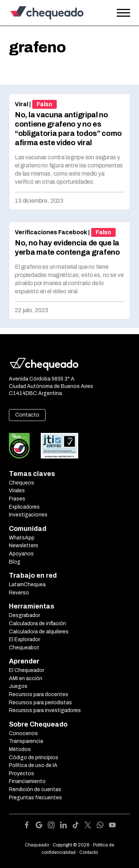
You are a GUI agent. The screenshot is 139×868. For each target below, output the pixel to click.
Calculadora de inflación (37, 624)
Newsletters (24, 546)
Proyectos (21, 774)
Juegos (18, 686)
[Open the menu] (123, 13)
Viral (21, 104)
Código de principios (34, 758)
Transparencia (26, 741)
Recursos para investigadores (45, 710)
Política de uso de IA (33, 765)
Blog (15, 562)
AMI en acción (26, 678)
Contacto (27, 415)
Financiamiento (27, 781)
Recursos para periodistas (40, 703)
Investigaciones (28, 515)
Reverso (19, 593)
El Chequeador (27, 670)
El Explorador (24, 639)
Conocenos (23, 733)
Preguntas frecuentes (35, 798)
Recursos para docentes (39, 694)
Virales (17, 491)
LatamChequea (27, 585)
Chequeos (21, 483)
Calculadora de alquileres (39, 632)
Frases (17, 499)
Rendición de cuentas (35, 789)
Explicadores (24, 507)
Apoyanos (21, 554)
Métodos (20, 749)
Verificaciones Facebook (51, 232)
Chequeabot (24, 648)
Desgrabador (24, 615)
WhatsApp (22, 538)
